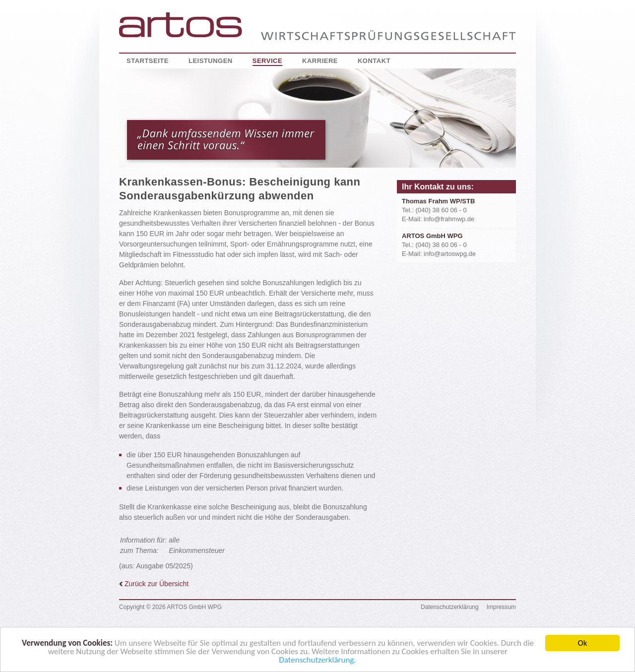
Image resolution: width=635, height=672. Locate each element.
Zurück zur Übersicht (154, 584)
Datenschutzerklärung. (317, 662)
